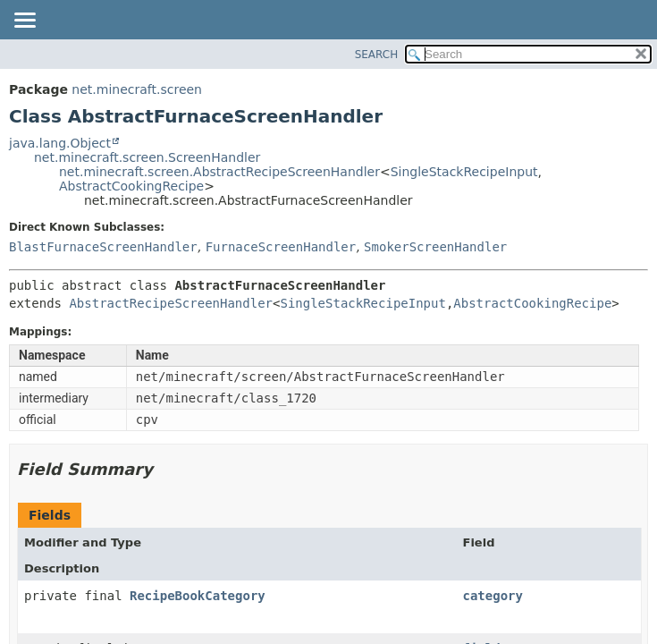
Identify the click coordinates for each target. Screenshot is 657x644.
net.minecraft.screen (137, 89)
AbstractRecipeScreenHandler (171, 303)
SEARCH (377, 55)
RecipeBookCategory (198, 596)
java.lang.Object (60, 143)
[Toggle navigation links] (24, 21)
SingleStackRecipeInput (464, 172)
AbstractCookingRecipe (131, 186)
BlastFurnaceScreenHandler (103, 247)
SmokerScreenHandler (435, 247)
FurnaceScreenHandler (281, 247)
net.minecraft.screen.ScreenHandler (147, 157)
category (492, 596)
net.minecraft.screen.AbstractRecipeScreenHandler (219, 172)
